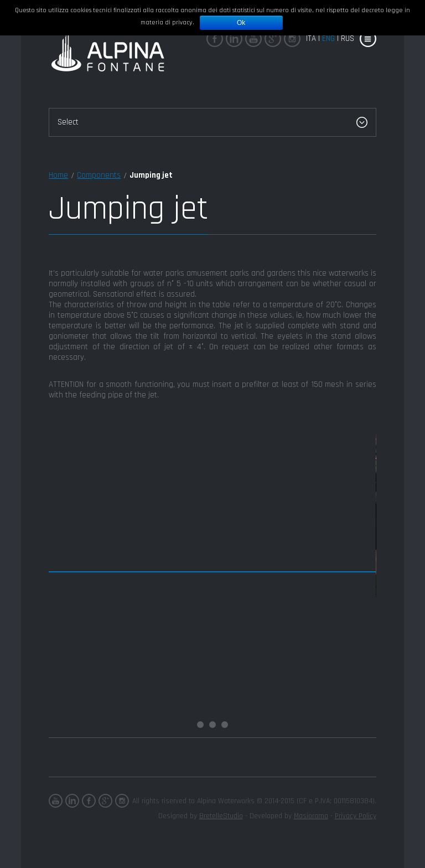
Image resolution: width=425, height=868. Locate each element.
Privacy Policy (356, 816)
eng (328, 38)
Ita (311, 38)
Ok (241, 23)
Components (99, 175)
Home (58, 175)
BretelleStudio (221, 816)
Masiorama (311, 816)
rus (348, 38)
